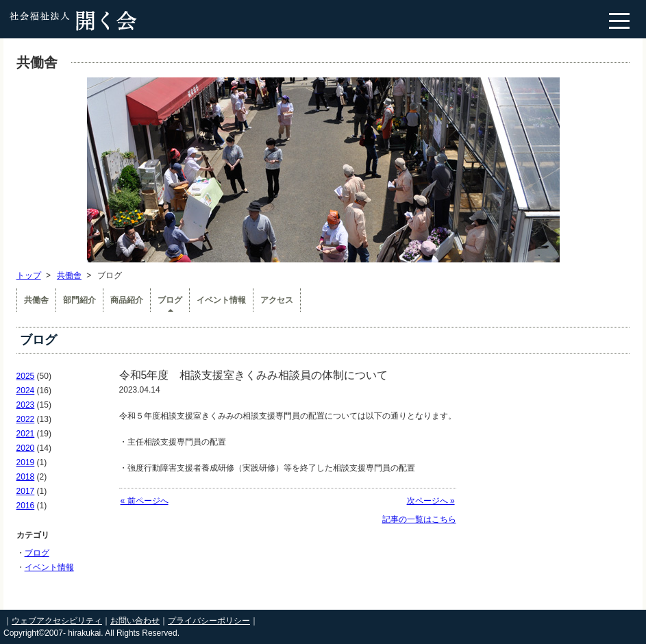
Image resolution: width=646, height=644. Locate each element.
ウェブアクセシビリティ (57, 621)
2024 (26, 391)
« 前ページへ (145, 501)
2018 (26, 477)
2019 (26, 462)
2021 (26, 434)
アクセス (277, 300)
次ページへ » (431, 501)
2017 (26, 491)
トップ (29, 275)
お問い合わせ (135, 621)
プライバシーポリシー (209, 621)
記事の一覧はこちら (419, 519)
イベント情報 (221, 300)
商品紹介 (127, 300)
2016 (26, 506)
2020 (26, 448)
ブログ (170, 300)
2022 (26, 419)
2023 (26, 405)
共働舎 (69, 275)
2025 (26, 376)
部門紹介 (79, 300)
